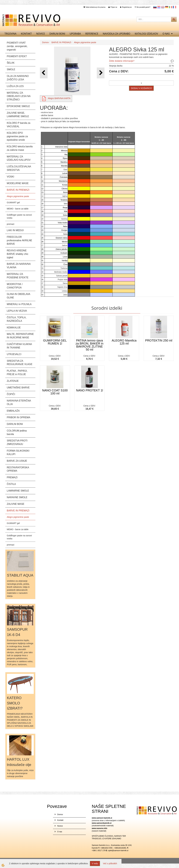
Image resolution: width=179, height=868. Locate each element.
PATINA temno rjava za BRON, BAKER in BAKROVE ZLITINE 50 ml (89, 345)
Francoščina (174, 7)
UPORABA (75, 34)
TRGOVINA (10, 34)
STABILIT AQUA (20, 575)
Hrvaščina (159, 7)
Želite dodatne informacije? (122, 61)
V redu (95, 863)
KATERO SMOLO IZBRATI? (15, 703)
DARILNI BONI (57, 34)
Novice (41, 34)
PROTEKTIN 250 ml (159, 340)
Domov (45, 42)
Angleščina (163, 7)
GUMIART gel (13, 202)
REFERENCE (92, 34)
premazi (11, 224)
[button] (101, 73)
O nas (166, 34)
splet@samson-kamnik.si (118, 851)
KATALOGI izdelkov (146, 34)
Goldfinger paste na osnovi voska (19, 216)
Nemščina (167, 7)
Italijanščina (171, 7)
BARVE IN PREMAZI (61, 42)
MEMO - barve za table (18, 209)
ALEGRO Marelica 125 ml (124, 342)
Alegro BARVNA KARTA (59, 98)
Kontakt (26, 34)
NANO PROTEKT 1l (89, 390)
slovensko (155, 7)
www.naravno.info (100, 828)
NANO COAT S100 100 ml (55, 392)
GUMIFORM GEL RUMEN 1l (55, 342)
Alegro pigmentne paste (18, 196)
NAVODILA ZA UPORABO (117, 34)
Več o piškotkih (110, 863)
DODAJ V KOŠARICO (141, 88)
